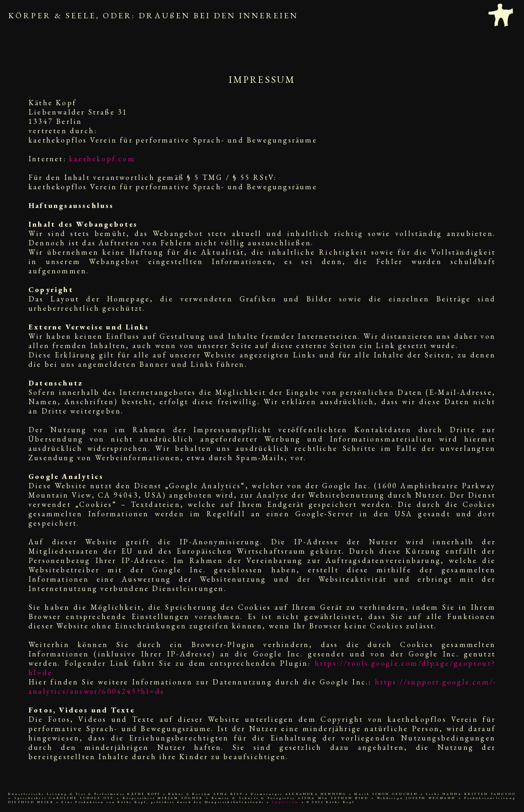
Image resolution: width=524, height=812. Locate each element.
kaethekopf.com (102, 159)
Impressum (286, 802)
